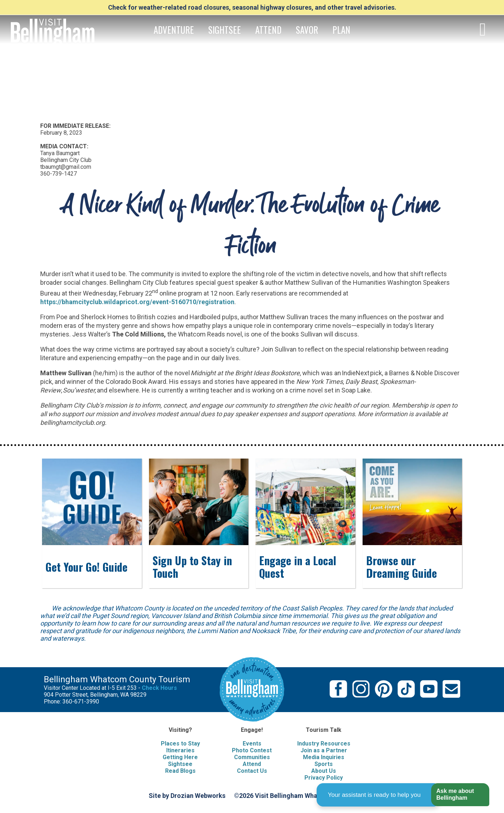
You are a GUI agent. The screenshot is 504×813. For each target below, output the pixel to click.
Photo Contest (252, 750)
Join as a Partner (324, 750)
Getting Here (180, 757)
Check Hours (159, 688)
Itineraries (180, 750)
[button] (460, 795)
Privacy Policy (324, 778)
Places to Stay (180, 744)
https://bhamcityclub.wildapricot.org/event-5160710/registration (137, 302)
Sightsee (180, 764)
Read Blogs (180, 771)
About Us (324, 771)
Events (252, 744)
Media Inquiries (324, 757)
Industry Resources (324, 744)
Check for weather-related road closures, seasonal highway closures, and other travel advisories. (252, 7)
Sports (324, 764)
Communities (252, 757)
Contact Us (252, 771)
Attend (252, 764)
